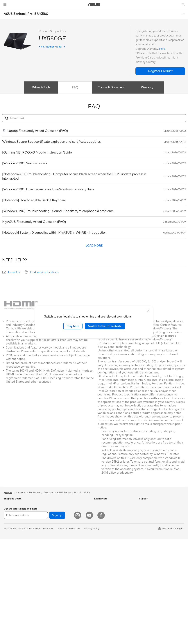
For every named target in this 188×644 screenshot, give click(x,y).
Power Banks (55, 593)
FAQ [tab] (75, 87)
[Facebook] (101, 620)
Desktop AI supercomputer (63, 548)
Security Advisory (104, 554)
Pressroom (145, 526)
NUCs (7, 560)
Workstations (11, 571)
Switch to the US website (105, 326)
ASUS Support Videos (106, 565)
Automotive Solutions (106, 515)
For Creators (11, 521)
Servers (52, 543)
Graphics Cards (12, 587)
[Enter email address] (26, 620)
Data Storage (55, 515)
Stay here (73, 326)
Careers (143, 548)
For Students (11, 526)
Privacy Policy (92, 634)
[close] (148, 311)
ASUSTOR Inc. (147, 532)
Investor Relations (149, 515)
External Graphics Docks (17, 598)
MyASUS (99, 559)
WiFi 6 (52, 526)
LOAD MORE (94, 246)
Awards (143, 510)
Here (162, 49)
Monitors (9, 538)
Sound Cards (55, 504)
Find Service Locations (106, 532)
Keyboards (54, 560)
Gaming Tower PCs (14, 554)
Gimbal (52, 598)
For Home (9, 510)
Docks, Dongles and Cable (62, 587)
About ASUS (146, 504)
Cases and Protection (60, 576)
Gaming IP (54, 604)
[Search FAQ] (94, 118)
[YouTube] (89, 620)
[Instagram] (78, 620)
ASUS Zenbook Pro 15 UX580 (26, 14)
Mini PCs (8, 565)
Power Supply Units (14, 604)
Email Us (14, 272)
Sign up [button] (57, 620)
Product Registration (105, 537)
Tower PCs (9, 549)
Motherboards (12, 582)
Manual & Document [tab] (111, 87)
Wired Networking (58, 537)
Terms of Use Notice (69, 634)
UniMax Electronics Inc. (152, 543)
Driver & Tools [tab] (40, 87)
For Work (9, 515)
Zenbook (48, 492)
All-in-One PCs (12, 543)
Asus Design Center (105, 504)
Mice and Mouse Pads (60, 565)
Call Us (98, 548)
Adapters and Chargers (61, 582)
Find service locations (44, 272)
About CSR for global (151, 521)
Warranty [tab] (148, 87)
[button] (5, 4)
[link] (94, 4)
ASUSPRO (100, 510)
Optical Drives (56, 510)
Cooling (8, 593)
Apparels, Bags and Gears (62, 571)
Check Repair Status (105, 526)
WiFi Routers (55, 532)
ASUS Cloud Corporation (153, 537)
